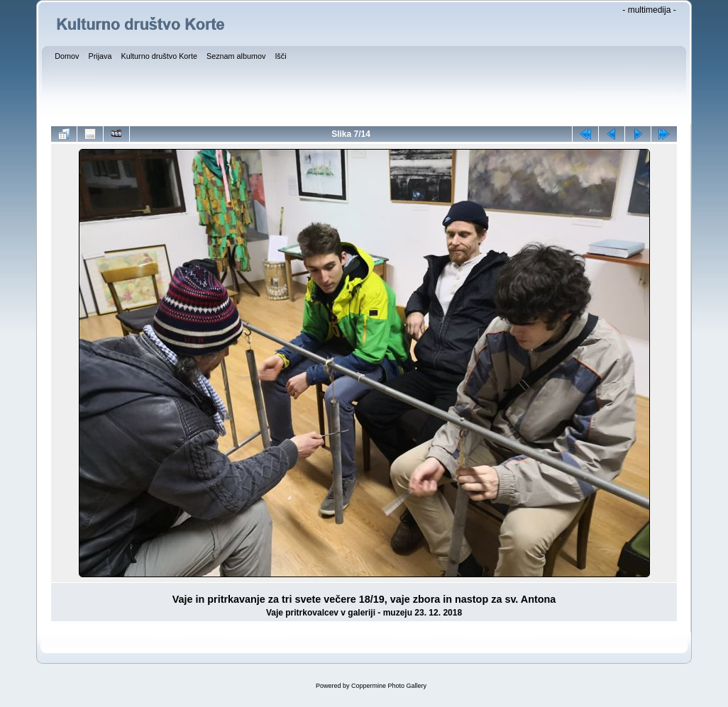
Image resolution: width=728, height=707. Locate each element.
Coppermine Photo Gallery (389, 686)
